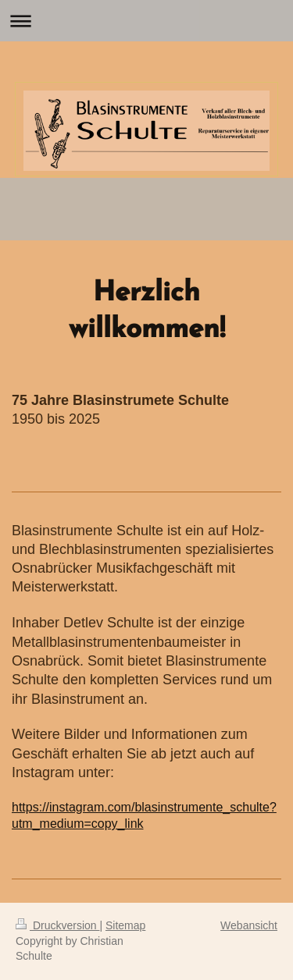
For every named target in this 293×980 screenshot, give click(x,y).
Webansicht (249, 925)
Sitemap (125, 925)
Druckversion (57, 925)
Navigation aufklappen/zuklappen (146, 21)
